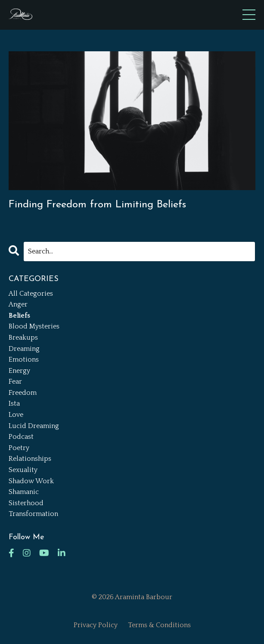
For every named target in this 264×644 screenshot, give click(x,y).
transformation (33, 514)
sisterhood (26, 503)
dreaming (24, 349)
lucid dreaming (34, 426)
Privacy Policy (96, 625)
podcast (21, 437)
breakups (23, 338)
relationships (30, 459)
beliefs (19, 316)
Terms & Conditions (159, 625)
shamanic (24, 492)
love (16, 415)
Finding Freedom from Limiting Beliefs (97, 205)
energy (19, 371)
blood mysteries (34, 326)
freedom (23, 393)
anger (18, 304)
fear (15, 381)
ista (14, 403)
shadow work (31, 481)
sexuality (23, 470)
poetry (19, 448)
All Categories (31, 294)
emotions (24, 360)
